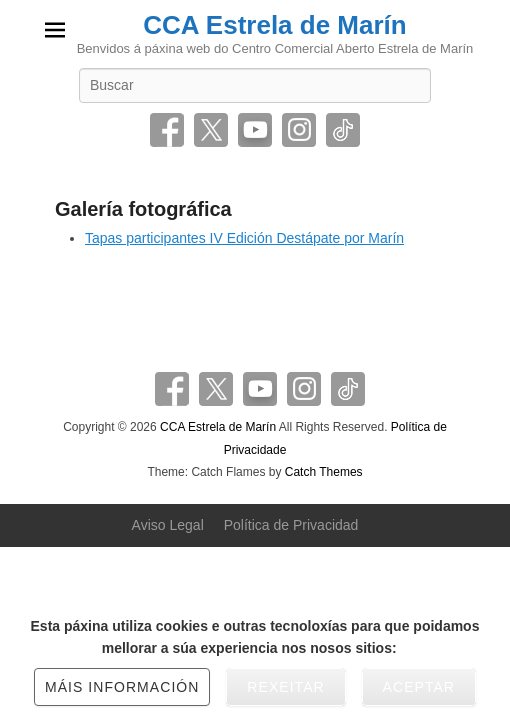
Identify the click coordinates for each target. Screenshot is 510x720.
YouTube (255, 130)
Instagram (299, 130)
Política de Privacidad (291, 525)
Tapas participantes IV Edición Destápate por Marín (244, 238)
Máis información (122, 687)
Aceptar (419, 687)
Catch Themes (324, 472)
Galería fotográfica (143, 209)
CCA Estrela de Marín (274, 25)
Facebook (167, 130)
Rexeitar (285, 687)
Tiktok (343, 130)
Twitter (211, 130)
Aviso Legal (168, 525)
